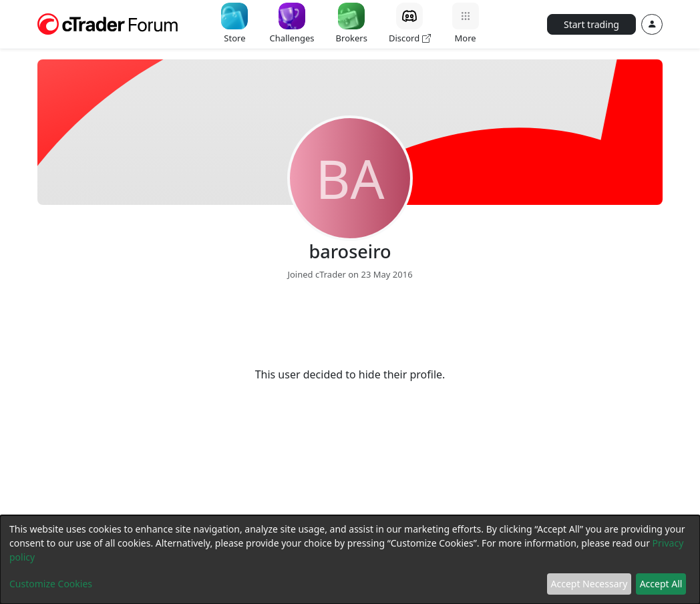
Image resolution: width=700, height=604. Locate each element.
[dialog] (350, 560)
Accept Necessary (589, 584)
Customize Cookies (51, 584)
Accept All (661, 584)
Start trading (591, 24)
